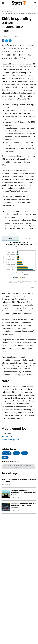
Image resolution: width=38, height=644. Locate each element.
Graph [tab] (10, 238)
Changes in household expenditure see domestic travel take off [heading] (23, 493)
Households (7, 453)
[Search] (35, 3)
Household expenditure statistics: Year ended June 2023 (19, 467)
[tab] (10, 238)
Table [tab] (28, 238)
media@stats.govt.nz (10, 440)
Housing (16, 453)
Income (25, 453)
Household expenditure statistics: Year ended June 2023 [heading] (19, 481)
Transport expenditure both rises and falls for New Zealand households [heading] (24, 506)
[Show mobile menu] (3, 3)
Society (5, 457)
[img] (6, 494)
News (9, 11)
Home (4, 11)
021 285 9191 (7, 437)
